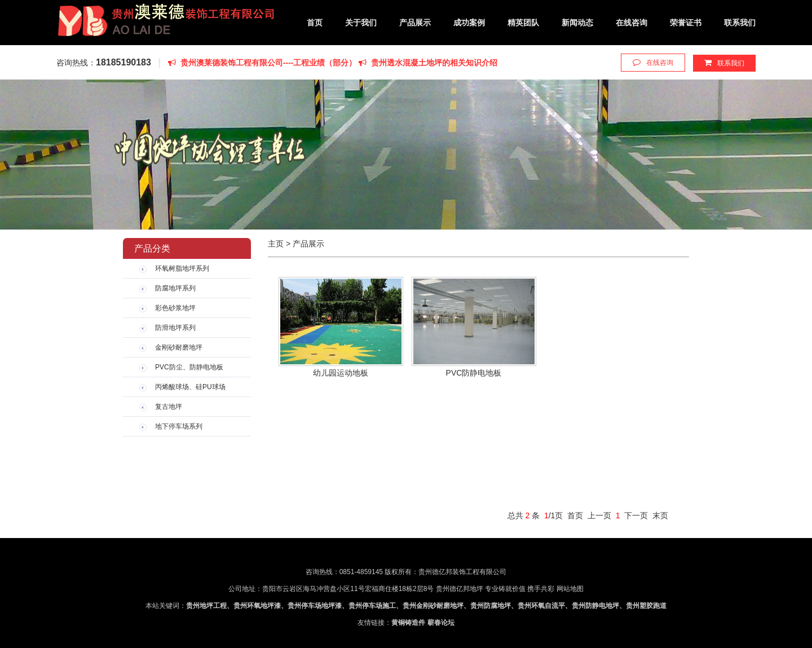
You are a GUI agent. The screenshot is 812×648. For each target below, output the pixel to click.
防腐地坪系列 (175, 288)
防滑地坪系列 (175, 328)
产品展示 (415, 23)
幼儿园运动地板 (341, 373)
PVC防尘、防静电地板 (189, 367)
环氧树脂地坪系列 (182, 268)
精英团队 (523, 23)
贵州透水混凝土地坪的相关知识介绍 (428, 63)
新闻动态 (577, 23)
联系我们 (740, 23)
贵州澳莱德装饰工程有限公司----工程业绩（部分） (263, 63)
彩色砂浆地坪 (175, 308)
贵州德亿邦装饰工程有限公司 (166, 22)
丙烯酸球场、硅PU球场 (190, 387)
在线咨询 (632, 23)
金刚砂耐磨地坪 (179, 347)
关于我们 (361, 23)
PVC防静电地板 (474, 373)
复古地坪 (169, 407)
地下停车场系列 (179, 426)
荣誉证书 (686, 23)
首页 (315, 23)
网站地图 (570, 589)
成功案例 (469, 23)
